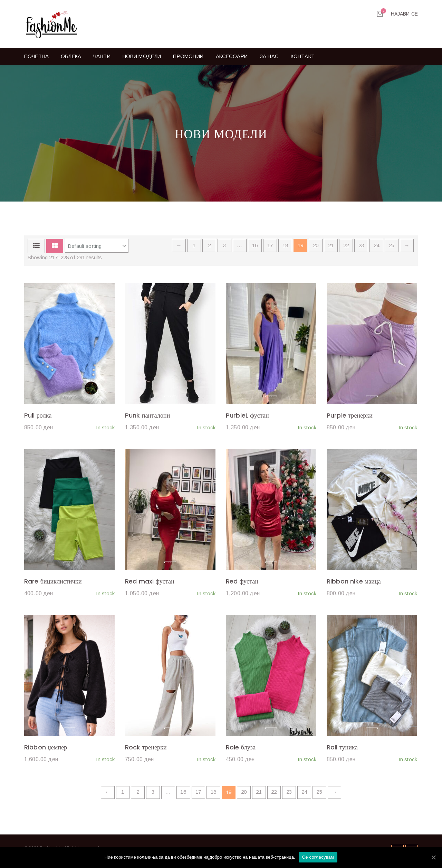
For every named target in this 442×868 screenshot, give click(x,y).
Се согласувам (318, 857)
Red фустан (242, 583)
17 (270, 248)
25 (392, 248)
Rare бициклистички (53, 583)
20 (316, 248)
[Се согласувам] (433, 857)
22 (346, 248)
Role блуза (241, 749)
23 (361, 248)
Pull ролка (38, 417)
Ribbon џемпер (46, 749)
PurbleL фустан (247, 417)
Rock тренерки (146, 749)
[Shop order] (97, 248)
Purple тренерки (350, 417)
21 (331, 248)
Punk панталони (148, 417)
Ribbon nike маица (354, 583)
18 (285, 248)
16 (255, 248)
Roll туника (342, 749)
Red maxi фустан (150, 583)
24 (376, 248)
